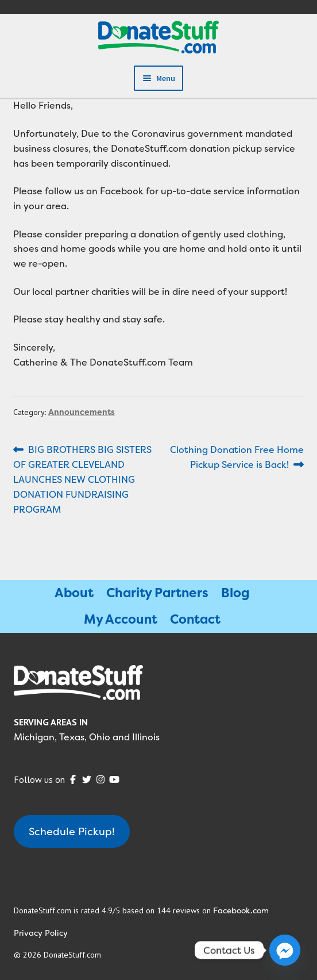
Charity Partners (157, 593)
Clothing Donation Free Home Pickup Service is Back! (237, 457)
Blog (235, 593)
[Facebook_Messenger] (285, 950)
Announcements (82, 412)
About (74, 593)
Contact (195, 619)
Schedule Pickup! (72, 831)
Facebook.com (241, 910)
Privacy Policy (41, 933)
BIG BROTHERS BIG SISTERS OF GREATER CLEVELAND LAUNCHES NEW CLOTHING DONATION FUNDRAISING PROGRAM (83, 479)
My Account (121, 619)
